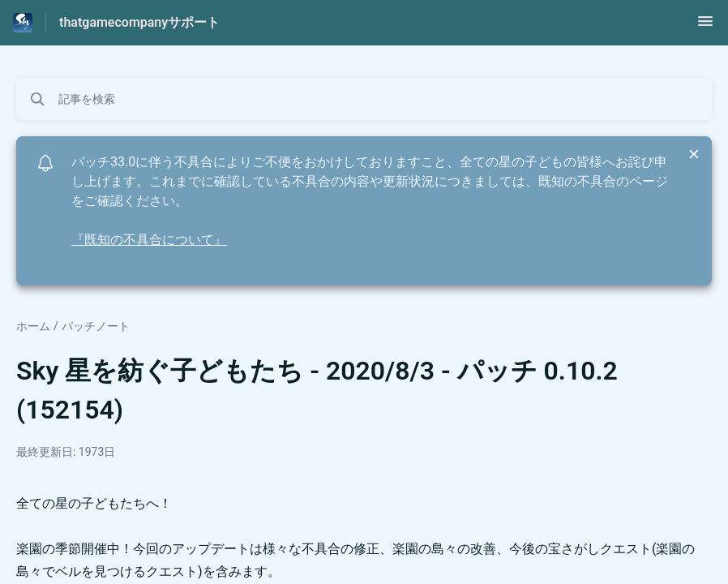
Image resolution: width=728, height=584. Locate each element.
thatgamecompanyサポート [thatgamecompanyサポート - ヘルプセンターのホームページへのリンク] (139, 22)
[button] (705, 26)
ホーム (33, 326)
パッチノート (96, 326)
